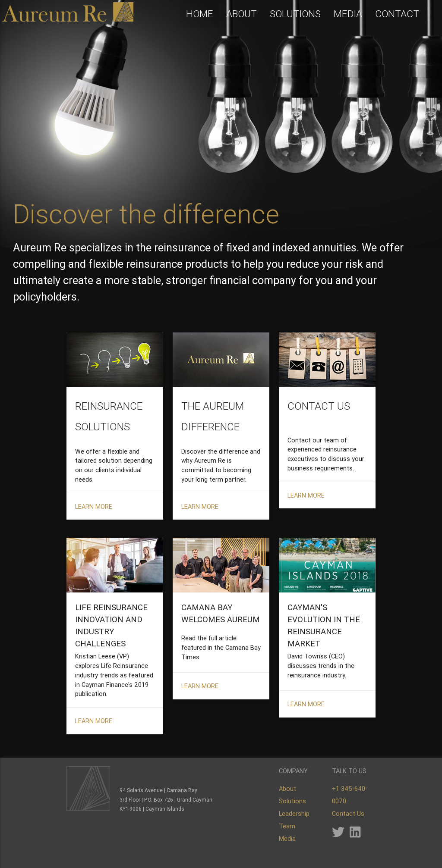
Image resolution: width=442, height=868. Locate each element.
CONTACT (397, 14)
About (287, 788)
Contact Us (348, 813)
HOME (200, 14)
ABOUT (242, 14)
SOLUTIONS (295, 14)
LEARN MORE (94, 506)
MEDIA (348, 14)
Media (287, 838)
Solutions (292, 801)
